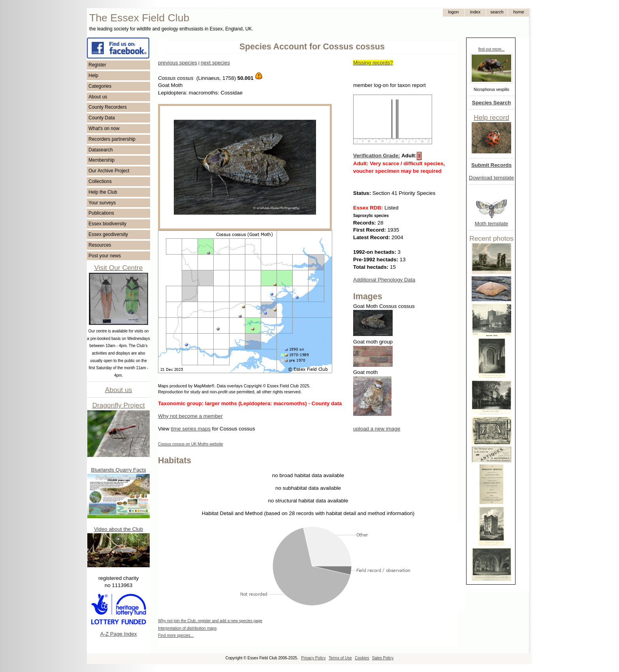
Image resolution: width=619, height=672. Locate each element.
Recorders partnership (112, 139)
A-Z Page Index (119, 634)
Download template (491, 178)
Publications (101, 213)
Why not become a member (190, 416)
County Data (102, 118)
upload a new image (377, 429)
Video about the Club (119, 529)
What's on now (104, 128)
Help (93, 76)
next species (215, 63)
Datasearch (101, 150)
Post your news (105, 256)
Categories (100, 86)
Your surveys (102, 203)
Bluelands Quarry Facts (118, 470)
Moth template (491, 224)
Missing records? (373, 63)
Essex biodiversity (107, 224)
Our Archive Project (109, 171)
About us (98, 97)
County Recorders (108, 107)
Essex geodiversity (108, 234)
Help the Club (103, 192)
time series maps (191, 429)
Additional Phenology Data (384, 280)
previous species (178, 63)
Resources (100, 245)
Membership (102, 160)
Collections (100, 181)
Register (97, 65)
